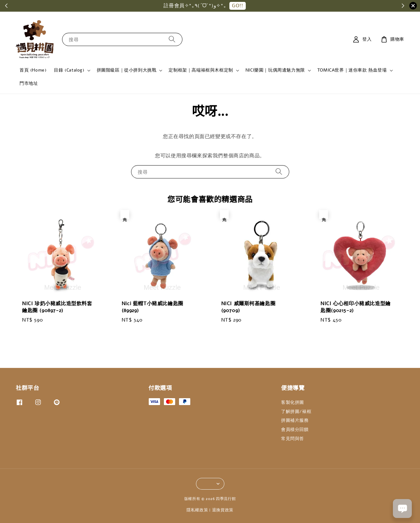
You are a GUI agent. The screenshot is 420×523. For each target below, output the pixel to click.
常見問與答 (293, 439)
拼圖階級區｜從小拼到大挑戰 (127, 70)
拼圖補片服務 (295, 420)
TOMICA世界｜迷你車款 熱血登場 (352, 70)
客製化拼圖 (293, 403)
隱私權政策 (197, 510)
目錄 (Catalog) (69, 70)
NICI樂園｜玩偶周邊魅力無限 (275, 70)
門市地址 (29, 83)
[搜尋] (172, 39)
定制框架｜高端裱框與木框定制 (201, 70)
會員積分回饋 (295, 430)
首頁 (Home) (33, 70)
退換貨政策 (223, 510)
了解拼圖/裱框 (296, 412)
